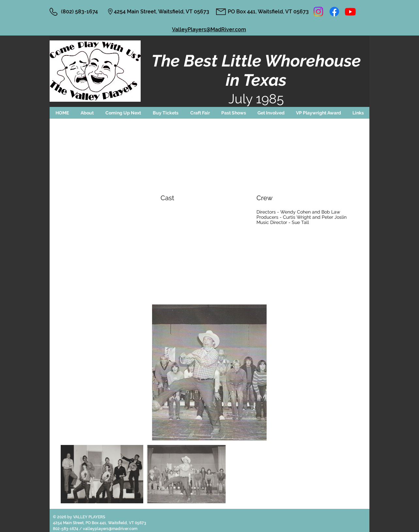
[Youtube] (350, 12)
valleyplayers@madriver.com (110, 529)
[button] (123, 113)
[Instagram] (318, 12)
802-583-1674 (66, 529)
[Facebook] (334, 12)
